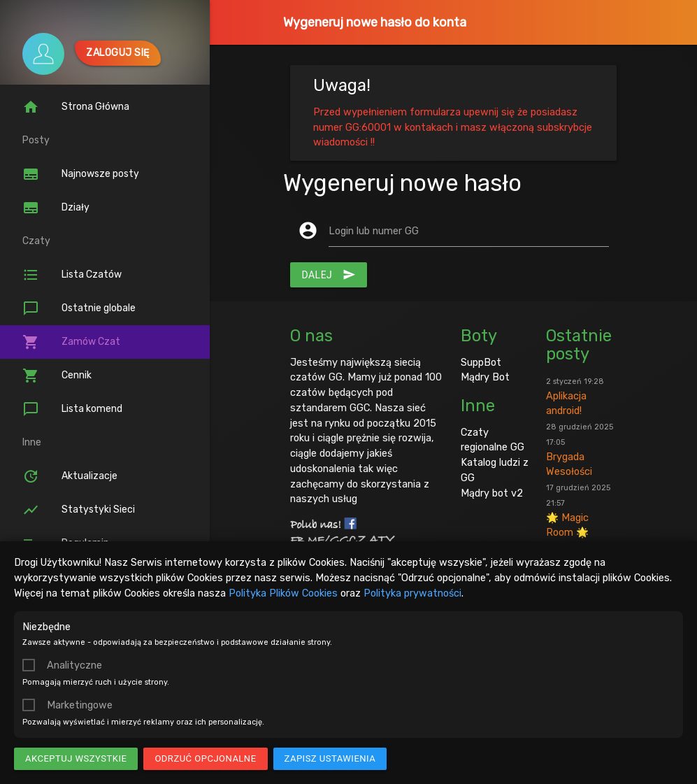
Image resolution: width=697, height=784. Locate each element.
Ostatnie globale (79, 308)
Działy (56, 208)
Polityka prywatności (412, 593)
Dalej (329, 275)
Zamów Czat (71, 342)
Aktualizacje (70, 476)
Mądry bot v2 (492, 493)
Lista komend (72, 409)
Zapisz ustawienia (330, 758)
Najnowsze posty (81, 174)
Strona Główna (76, 107)
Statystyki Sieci (79, 510)
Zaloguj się (118, 53)
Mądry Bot (485, 377)
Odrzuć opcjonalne (205, 758)
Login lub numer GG (374, 231)
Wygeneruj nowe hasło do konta (375, 22)
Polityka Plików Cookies (283, 593)
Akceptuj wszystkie (76, 758)
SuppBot (481, 362)
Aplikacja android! (575, 397)
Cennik (57, 376)
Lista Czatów (72, 275)
